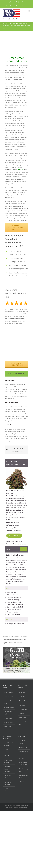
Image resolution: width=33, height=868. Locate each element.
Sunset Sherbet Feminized (8, 744)
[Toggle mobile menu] (29, 11)
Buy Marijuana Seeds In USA (23, 764)
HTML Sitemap (23, 782)
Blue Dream (22, 692)
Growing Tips (23, 747)
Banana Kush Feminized (8, 761)
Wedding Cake (23, 709)
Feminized (17, 26)
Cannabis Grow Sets (23, 723)
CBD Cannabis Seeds (8, 713)
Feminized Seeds (9, 707)
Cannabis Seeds (8, 697)
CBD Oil (21, 758)
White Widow (23, 718)
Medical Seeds (8, 718)
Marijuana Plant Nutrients (24, 753)
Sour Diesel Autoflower (7, 783)
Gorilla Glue (23, 697)
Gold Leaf (22, 701)
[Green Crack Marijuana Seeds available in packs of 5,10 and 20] (16, 364)
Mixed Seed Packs (7, 728)
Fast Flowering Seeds (23, 770)
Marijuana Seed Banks (24, 777)
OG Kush (22, 713)
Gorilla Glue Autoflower (7, 777)
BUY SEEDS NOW (14, 536)
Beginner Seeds (8, 722)
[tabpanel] (16, 412)
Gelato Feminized (9, 756)
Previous (23, 26)
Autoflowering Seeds (8, 702)
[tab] (16, 374)
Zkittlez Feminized (7, 751)
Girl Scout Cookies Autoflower (7, 769)
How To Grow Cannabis (23, 742)
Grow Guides (24, 807)
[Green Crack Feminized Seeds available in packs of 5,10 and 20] (16, 227)
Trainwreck (22, 705)
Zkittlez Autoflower (7, 790)
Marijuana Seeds (8, 26)
